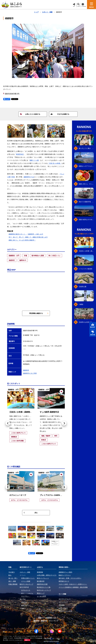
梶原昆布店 (20, 154)
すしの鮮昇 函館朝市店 (49, 412)
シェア (7, 99)
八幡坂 (81, 304)
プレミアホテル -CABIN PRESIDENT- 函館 (58, 495)
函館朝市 (26, 370)
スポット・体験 (47, 12)
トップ (36, 12)
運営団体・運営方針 (40, 621)
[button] (8, 423)
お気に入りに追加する (30, 114)
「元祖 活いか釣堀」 (55, 163)
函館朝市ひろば (29, 177)
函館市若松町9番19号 (12, 94)
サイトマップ (54, 621)
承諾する (27, 640)
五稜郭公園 (82, 287)
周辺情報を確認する (39, 313)
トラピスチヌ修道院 (85, 269)
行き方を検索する (60, 114)
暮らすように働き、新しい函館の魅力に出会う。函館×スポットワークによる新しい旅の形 (86, 148)
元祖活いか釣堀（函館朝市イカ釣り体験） (27, 412)
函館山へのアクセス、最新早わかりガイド (86, 166)
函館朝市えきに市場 (30, 373)
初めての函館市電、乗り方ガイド (86, 202)
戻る (31, 513)
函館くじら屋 (34, 160)
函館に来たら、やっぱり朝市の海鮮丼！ (22, 240)
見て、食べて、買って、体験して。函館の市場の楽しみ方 (28, 237)
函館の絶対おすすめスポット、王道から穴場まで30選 (86, 220)
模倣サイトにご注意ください (48, 618)
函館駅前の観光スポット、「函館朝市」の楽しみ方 (26, 234)
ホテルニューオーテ (18, 495)
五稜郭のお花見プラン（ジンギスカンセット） (86, 322)
